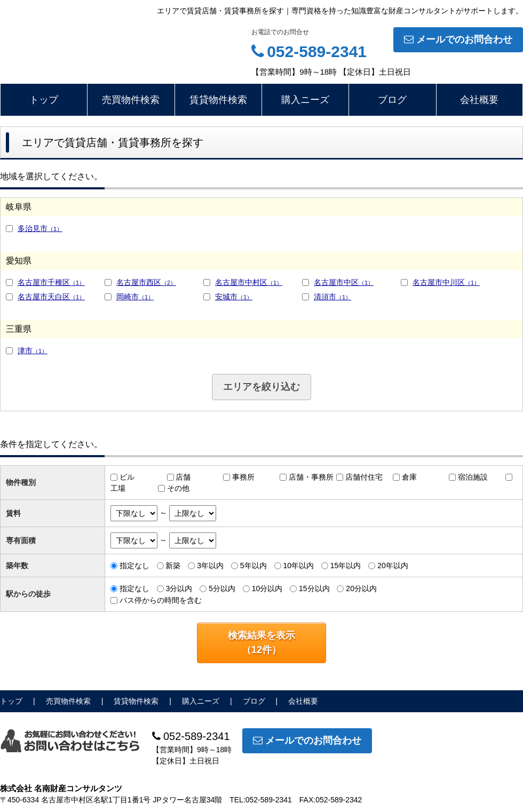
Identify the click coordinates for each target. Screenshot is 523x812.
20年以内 (393, 566)
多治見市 (40, 228)
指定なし (134, 566)
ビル (127, 477)
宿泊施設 (473, 477)
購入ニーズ (305, 100)
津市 (33, 351)
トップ (44, 100)
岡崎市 (135, 297)
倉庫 (409, 477)
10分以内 (267, 588)
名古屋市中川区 (446, 282)
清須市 (332, 297)
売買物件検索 (131, 100)
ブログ (392, 100)
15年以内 (346, 566)
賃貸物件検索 (218, 100)
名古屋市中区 (344, 282)
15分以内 (314, 588)
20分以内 (361, 588)
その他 (178, 488)
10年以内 (298, 566)
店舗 (183, 477)
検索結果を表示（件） (261, 643)
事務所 (243, 477)
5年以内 (253, 566)
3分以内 (179, 588)
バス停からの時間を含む (161, 600)
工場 (118, 488)
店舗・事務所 (311, 477)
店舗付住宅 (364, 477)
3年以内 (210, 566)
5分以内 (222, 588)
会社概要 (479, 100)
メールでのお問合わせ (458, 39)
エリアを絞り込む (261, 387)
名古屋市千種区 (51, 282)
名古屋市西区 (146, 282)
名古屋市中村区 (249, 282)
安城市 (234, 297)
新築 (173, 566)
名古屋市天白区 (51, 297)
